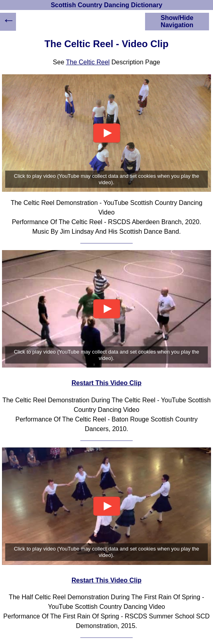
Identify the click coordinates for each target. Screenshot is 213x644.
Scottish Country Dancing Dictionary (106, 5)
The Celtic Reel (88, 62)
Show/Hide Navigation (177, 21)
